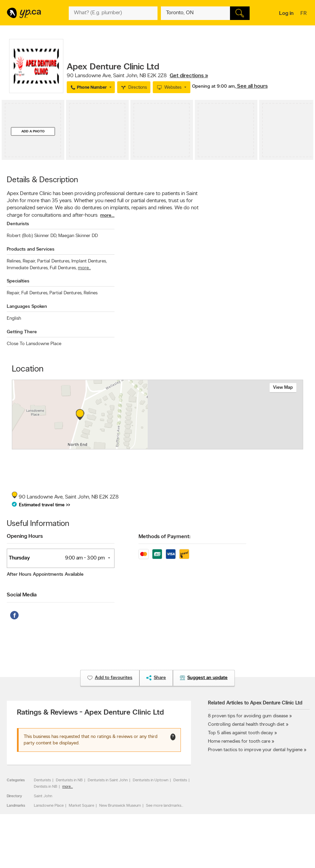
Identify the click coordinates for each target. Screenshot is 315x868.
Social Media (22, 595)
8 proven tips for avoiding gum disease (248, 716)
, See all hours (251, 86)
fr (304, 14)
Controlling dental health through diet (246, 725)
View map (283, 388)
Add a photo (33, 131)
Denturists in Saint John (108, 780)
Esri (192, 446)
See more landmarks (164, 806)
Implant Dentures (89, 261)
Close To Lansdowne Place (34, 344)
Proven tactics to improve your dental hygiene (255, 750)
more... (107, 216)
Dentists (180, 780)
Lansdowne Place (49, 806)
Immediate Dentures (28, 268)
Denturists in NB (69, 780)
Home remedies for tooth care (239, 742)
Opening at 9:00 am (213, 87)
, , (137, 76)
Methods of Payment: (164, 537)
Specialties (18, 281)
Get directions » (189, 76)
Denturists (18, 224)
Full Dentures (63, 268)
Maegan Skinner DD (78, 236)
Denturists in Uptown (151, 780)
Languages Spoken (27, 307)
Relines (14, 261)
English (14, 319)
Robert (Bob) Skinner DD (32, 236)
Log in (286, 14)
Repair (29, 261)
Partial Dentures (54, 261)
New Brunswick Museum (120, 806)
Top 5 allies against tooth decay (240, 733)
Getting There (22, 332)
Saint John (43, 796)
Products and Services (31, 249)
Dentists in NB (46, 787)
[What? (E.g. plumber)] (113, 13)
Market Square (81, 806)
